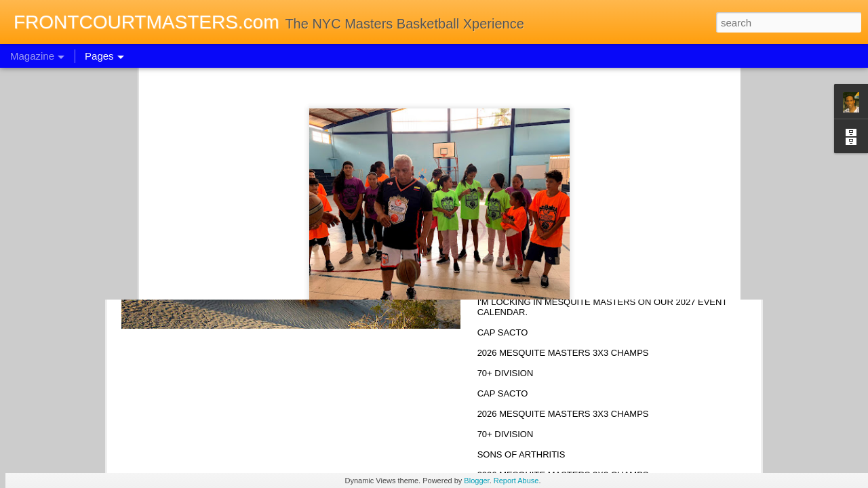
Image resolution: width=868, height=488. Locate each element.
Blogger (476, 481)
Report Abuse (516, 481)
